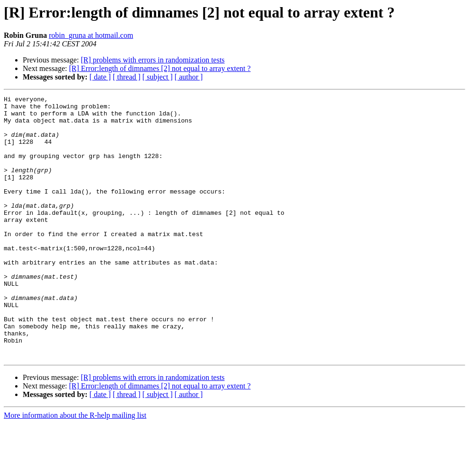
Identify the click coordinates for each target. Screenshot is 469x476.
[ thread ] (127, 77)
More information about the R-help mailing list (75, 468)
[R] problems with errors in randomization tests (153, 60)
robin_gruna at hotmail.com (91, 35)
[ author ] (189, 77)
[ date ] (100, 77)
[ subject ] (158, 77)
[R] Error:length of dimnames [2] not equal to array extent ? (160, 68)
